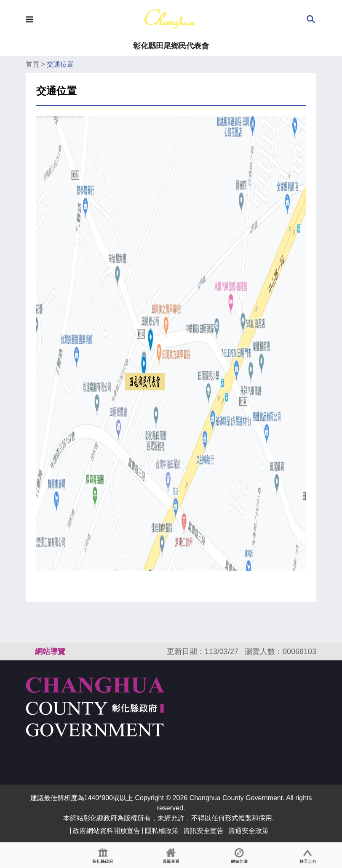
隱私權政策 (162, 831)
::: (29, 652)
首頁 (32, 64)
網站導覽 (50, 652)
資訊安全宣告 (203, 831)
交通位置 (60, 64)
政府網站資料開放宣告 (107, 831)
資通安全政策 (248, 831)
